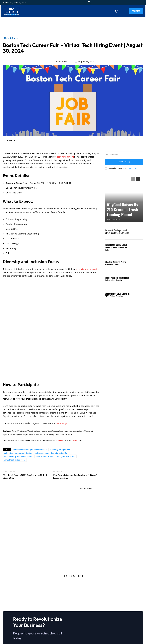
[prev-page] (133, 178)
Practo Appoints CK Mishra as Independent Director (116, 279)
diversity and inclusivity (87, 269)
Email (61, 398)
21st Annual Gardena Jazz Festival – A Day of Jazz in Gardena (75, 434)
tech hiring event (65, 157)
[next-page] (138, 178)
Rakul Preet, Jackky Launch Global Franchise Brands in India (117, 247)
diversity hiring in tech (60, 407)
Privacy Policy (132, 168)
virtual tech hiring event (15, 418)
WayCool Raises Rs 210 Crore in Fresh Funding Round (123, 213)
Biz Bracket (61, 62)
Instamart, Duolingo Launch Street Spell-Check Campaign (117, 231)
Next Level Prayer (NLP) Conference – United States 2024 (25, 434)
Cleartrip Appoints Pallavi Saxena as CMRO (117, 263)
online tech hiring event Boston (18, 411)
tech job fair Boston (45, 414)
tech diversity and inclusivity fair (19, 414)
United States (11, 38)
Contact (75, 398)
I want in (124, 162)
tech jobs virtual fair (66, 414)
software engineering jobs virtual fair (52, 411)
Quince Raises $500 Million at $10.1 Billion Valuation (116, 294)
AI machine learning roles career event (30, 407)
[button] (117, 11)
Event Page (62, 381)
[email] (124, 154)
